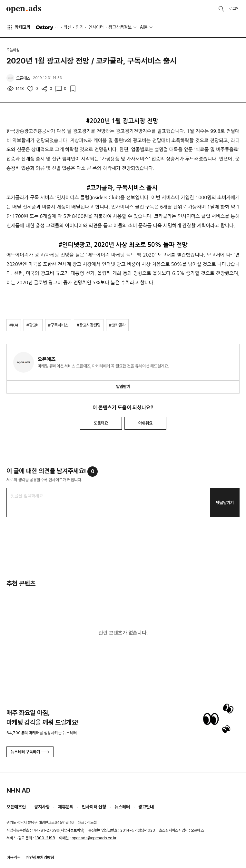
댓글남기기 (225, 503)
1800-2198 (45, 838)
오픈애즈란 (16, 807)
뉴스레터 (122, 807)
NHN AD (19, 790)
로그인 (234, 9)
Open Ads (24, 9)
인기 (80, 27)
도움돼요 (101, 423)
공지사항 (42, 807)
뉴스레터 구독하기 (30, 752)
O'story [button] (47, 27)
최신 (67, 27)
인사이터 (96, 27)
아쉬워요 (145, 423)
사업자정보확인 (72, 830)
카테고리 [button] (18, 27)
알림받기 (123, 387)
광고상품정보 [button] (120, 27)
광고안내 (146, 807)
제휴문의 (66, 807)
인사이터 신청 (94, 807)
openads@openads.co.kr (94, 838)
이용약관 (14, 858)
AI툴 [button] (144, 27)
